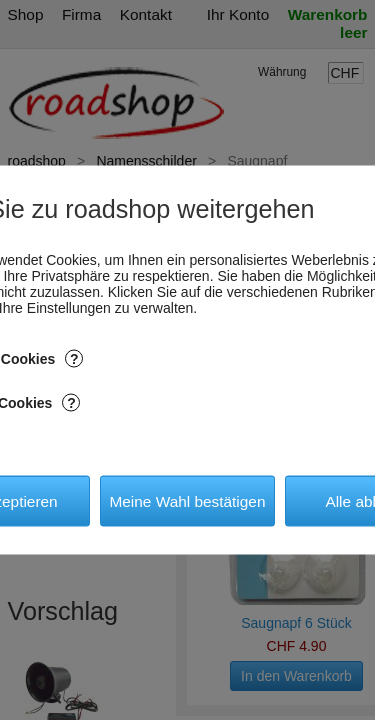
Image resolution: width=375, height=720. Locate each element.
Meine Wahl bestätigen (187, 500)
